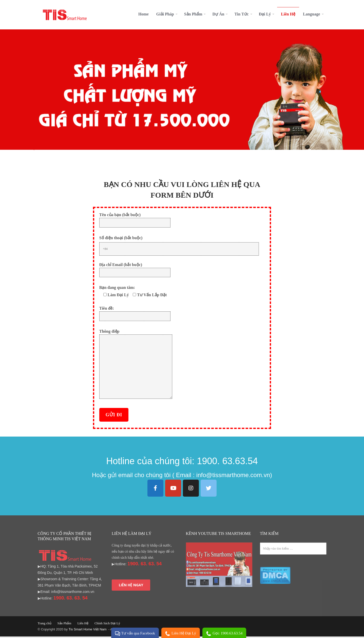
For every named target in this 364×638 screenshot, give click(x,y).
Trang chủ (45, 625)
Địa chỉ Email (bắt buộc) (135, 270)
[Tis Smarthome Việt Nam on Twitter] (209, 490)
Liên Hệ (288, 14)
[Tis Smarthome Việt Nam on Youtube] (173, 490)
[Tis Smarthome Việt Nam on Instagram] (191, 490)
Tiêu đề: (135, 314)
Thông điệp (136, 366)
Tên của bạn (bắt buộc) (135, 220)
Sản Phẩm (193, 14)
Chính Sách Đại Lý (107, 625)
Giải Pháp (165, 14)
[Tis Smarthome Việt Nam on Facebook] (156, 490)
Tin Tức (241, 14)
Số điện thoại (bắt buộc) (121, 239)
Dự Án (218, 14)
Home (143, 14)
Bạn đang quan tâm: (117, 289)
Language (312, 14)
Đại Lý (265, 14)
